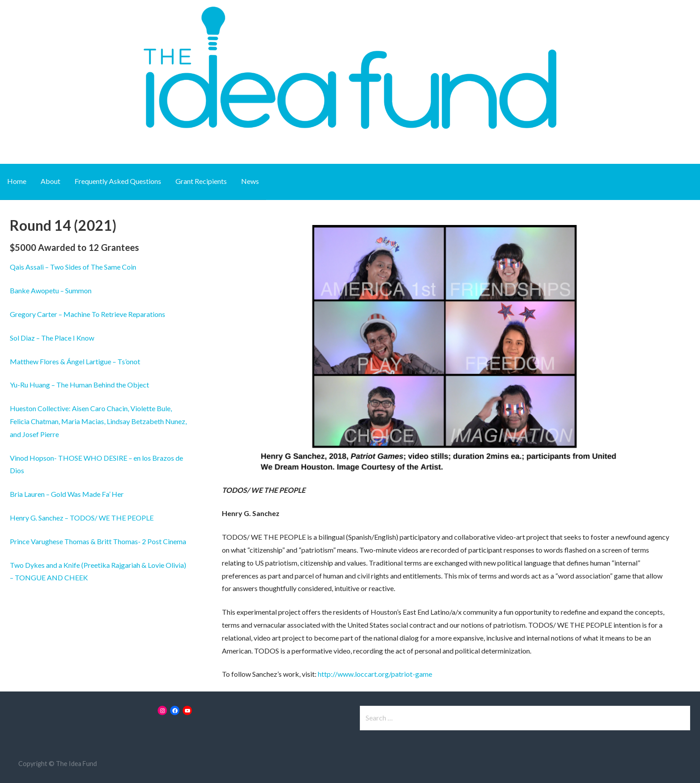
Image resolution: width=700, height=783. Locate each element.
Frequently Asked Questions (118, 181)
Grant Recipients (201, 181)
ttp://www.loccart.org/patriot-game (377, 674)
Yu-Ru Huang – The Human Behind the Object (79, 385)
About (50, 181)
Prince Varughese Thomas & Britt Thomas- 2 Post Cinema (98, 541)
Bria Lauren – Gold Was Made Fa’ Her (67, 494)
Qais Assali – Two (37, 267)
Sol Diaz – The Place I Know (52, 338)
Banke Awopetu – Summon (51, 290)
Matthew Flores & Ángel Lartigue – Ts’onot (75, 361)
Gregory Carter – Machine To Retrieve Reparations (87, 314)
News (250, 181)
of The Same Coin (109, 267)
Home (17, 181)
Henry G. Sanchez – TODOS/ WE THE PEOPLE (82, 518)
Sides (73, 267)
